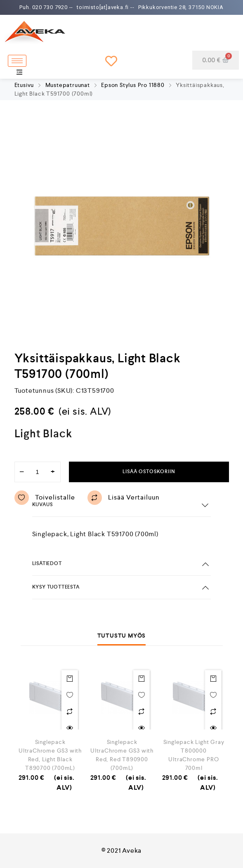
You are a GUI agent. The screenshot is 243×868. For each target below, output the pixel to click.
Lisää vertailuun (124, 498)
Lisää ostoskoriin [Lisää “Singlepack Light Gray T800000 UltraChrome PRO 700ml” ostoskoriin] (213, 678)
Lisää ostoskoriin (149, 472)
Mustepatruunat (68, 85)
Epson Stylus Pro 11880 (133, 85)
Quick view (70, 728)
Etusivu (24, 85)
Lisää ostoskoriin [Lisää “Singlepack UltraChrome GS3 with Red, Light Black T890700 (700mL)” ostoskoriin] (70, 678)
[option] (122, 226)
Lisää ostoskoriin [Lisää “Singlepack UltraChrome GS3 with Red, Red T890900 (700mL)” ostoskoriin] (142, 678)
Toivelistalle (45, 498)
